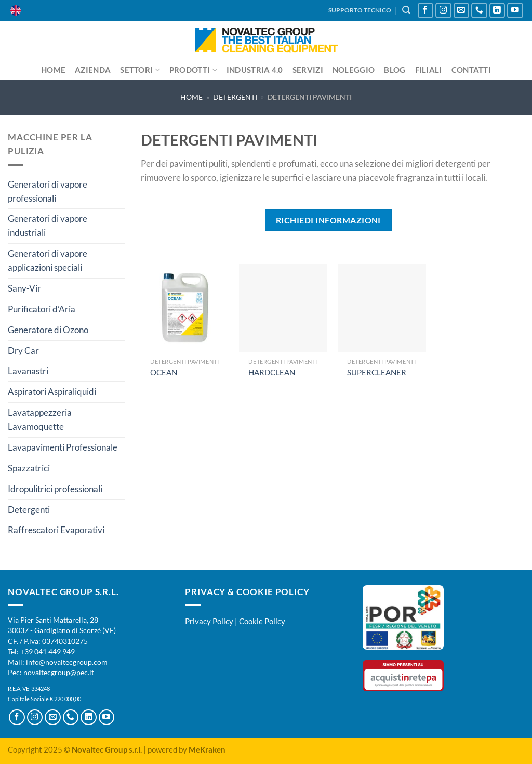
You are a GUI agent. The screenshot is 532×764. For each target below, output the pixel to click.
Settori (140, 70)
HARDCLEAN (272, 372)
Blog (395, 70)
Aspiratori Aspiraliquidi (52, 392)
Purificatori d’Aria (42, 309)
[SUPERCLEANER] (382, 308)
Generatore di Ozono (48, 330)
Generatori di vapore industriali (48, 226)
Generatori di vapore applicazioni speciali (48, 260)
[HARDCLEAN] (283, 308)
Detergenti (235, 97)
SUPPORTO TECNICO (360, 10)
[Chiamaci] (479, 11)
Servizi (308, 70)
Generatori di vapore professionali (48, 191)
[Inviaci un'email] (462, 11)
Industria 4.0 (255, 70)
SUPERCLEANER (377, 372)
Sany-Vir (24, 288)
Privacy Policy (209, 621)
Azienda (93, 70)
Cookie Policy (262, 621)
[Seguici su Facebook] (426, 11)
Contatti (471, 70)
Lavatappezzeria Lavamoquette (40, 419)
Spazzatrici (29, 468)
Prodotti (193, 70)
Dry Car (23, 351)
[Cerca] (406, 10)
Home (53, 70)
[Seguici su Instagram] (443, 11)
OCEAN (164, 372)
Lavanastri (28, 371)
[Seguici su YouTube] (515, 11)
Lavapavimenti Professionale (63, 447)
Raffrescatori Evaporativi (56, 530)
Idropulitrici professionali (55, 489)
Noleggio (354, 70)
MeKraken (207, 749)
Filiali (429, 70)
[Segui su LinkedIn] (497, 11)
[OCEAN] (185, 308)
